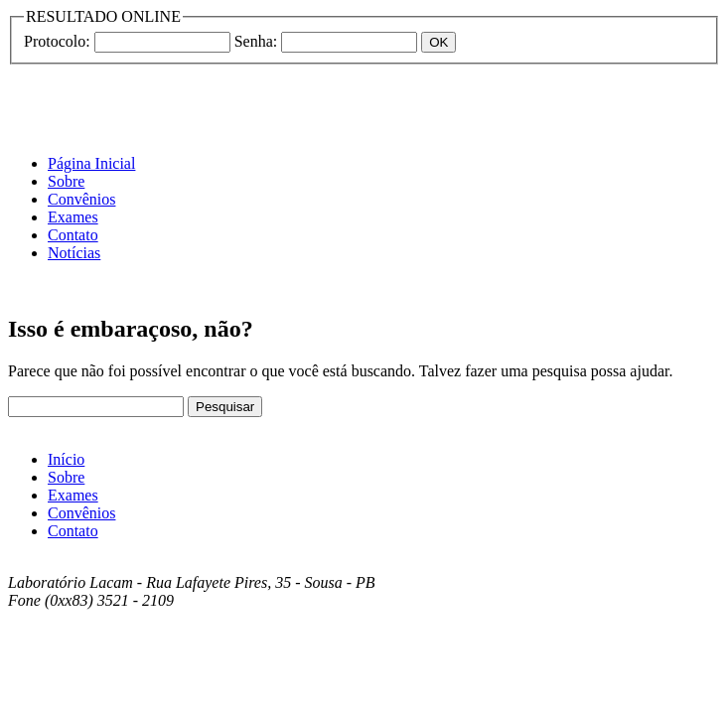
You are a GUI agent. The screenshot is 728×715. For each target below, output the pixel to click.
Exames (73, 217)
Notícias (74, 253)
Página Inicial (91, 163)
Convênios (81, 199)
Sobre (66, 181)
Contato (73, 235)
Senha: (256, 41)
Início (66, 459)
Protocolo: (57, 41)
